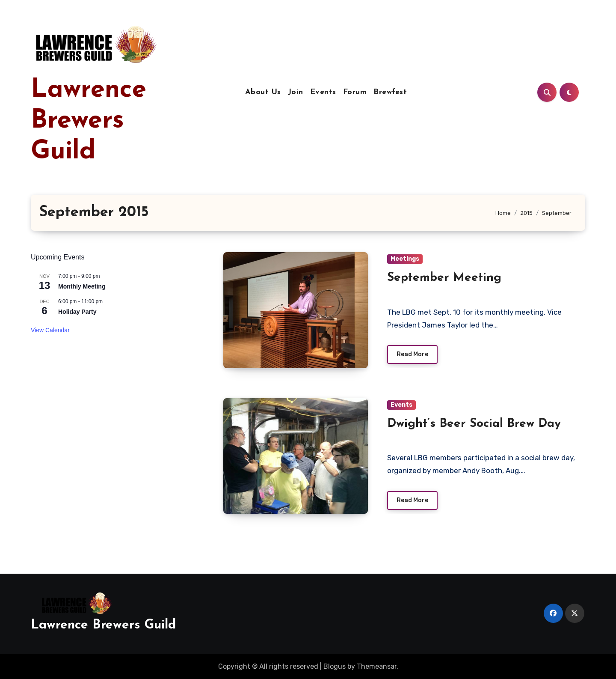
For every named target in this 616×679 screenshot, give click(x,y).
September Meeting (444, 278)
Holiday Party (77, 312)
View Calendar (50, 330)
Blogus (335, 666)
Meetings (405, 259)
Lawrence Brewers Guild (89, 121)
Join (296, 92)
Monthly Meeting (82, 286)
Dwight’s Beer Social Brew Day (474, 424)
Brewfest (390, 92)
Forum (355, 92)
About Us (263, 92)
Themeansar (377, 666)
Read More (412, 354)
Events (323, 92)
